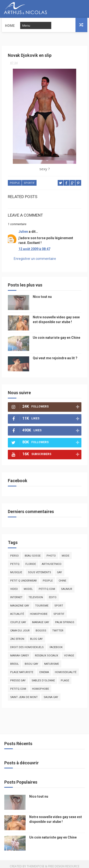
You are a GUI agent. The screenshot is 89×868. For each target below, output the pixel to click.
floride (31, 560)
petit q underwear (23, 576)
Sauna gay (51, 693)
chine (62, 576)
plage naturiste (22, 668)
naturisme (52, 660)
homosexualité (66, 668)
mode (66, 551)
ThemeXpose (36, 862)
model (28, 585)
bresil (14, 660)
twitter (58, 626)
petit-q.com (47, 585)
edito (53, 593)
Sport (59, 601)
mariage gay (41, 618)
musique (16, 568)
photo (51, 551)
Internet (16, 593)
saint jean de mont (24, 693)
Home (10, 25)
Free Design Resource (64, 862)
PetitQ (15, 560)
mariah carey (20, 651)
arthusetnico (52, 560)
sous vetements (40, 568)
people (15, 179)
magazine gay (20, 601)
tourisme (42, 601)
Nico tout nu (42, 292)
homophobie (39, 610)
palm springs (65, 618)
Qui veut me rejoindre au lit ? (55, 354)
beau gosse (33, 551)
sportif (29, 179)
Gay (59, 568)
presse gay (18, 676)
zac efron (17, 635)
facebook (56, 643)
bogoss (41, 626)
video (14, 585)
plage (65, 676)
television (36, 593)
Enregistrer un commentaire (35, 254)
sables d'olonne (43, 676)
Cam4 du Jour (20, 626)
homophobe (40, 685)
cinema (44, 668)
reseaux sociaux (47, 651)
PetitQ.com (18, 685)
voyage (69, 651)
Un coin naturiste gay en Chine (56, 333)
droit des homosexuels (27, 643)
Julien (23, 227)
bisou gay (31, 660)
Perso (14, 551)
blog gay (36, 635)
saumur (67, 585)
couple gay (18, 618)
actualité (17, 610)
